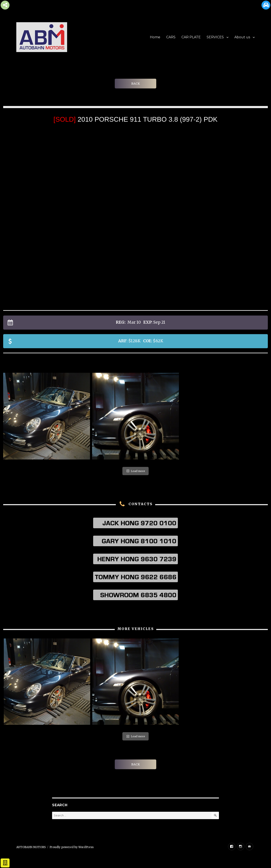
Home (155, 37)
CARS (171, 37)
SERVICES (215, 37)
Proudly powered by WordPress (72, 847)
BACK (135, 84)
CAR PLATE (191, 37)
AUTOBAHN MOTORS (31, 847)
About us (242, 37)
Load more (135, 471)
